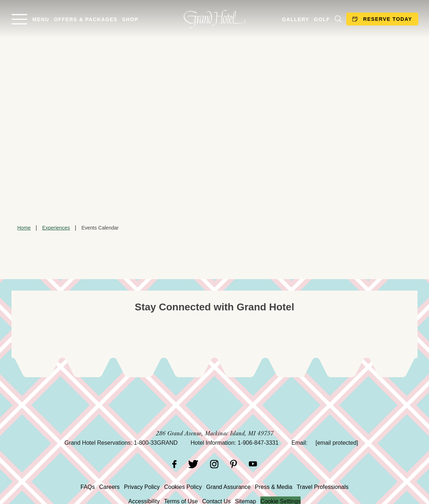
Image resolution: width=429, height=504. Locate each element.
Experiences (56, 228)
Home (24, 228)
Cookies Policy (183, 487)
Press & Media (274, 487)
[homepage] (214, 19)
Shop (130, 19)
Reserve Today (382, 19)
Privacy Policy (142, 487)
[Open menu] (30, 19)
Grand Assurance (228, 487)
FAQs (88, 487)
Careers (109, 487)
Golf (322, 19)
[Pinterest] (234, 464)
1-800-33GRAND (156, 443)
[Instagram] (214, 464)
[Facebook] (174, 464)
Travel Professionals (323, 487)
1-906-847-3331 (258, 443)
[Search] (338, 19)
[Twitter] (193, 464)
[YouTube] (253, 464)
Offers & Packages (86, 19)
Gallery (296, 19)
